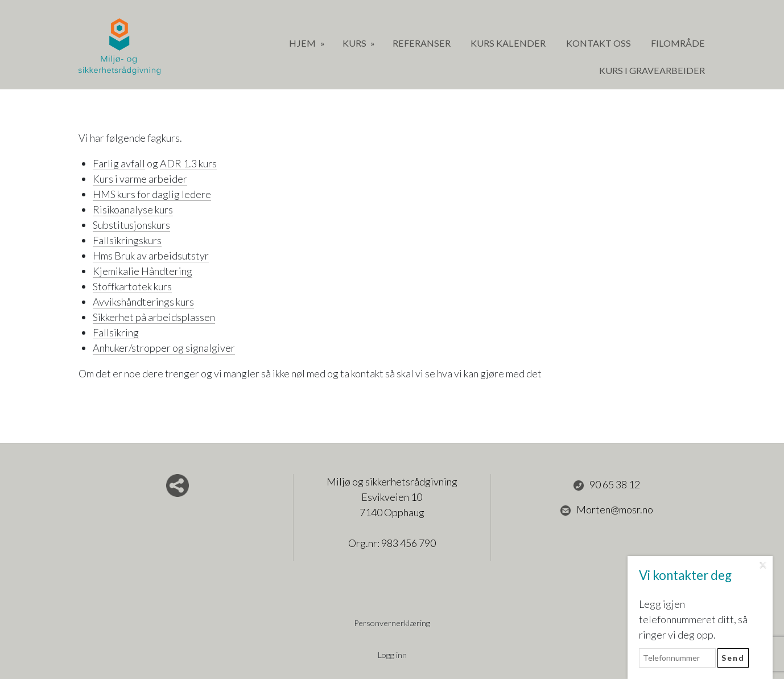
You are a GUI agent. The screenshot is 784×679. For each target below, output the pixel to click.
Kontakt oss (599, 43)
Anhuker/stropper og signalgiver (164, 348)
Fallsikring (116, 332)
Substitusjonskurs (131, 225)
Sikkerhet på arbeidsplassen (154, 317)
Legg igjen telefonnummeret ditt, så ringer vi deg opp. (693, 619)
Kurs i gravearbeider (652, 70)
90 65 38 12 (606, 485)
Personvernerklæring (392, 623)
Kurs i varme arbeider (140, 179)
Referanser (422, 43)
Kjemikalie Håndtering (143, 271)
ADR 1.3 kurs (188, 163)
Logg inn (392, 655)
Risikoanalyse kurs (133, 209)
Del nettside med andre (178, 485)
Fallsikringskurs (127, 240)
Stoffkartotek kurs (132, 286)
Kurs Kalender (508, 43)
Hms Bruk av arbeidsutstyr (151, 256)
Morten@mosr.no (606, 510)
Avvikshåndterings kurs (143, 302)
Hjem (303, 43)
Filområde (678, 43)
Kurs (355, 43)
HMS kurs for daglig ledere (152, 194)
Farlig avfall (119, 163)
